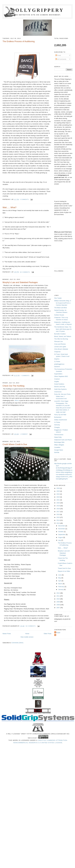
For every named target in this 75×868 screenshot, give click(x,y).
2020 (58, 503)
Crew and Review (60, 344)
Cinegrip (57, 427)
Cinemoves (58, 392)
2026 (58, 488)
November (62, 529)
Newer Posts (7, 634)
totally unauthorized (61, 420)
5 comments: (25, 199)
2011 (58, 596)
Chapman (57, 352)
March (60, 584)
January (61, 589)
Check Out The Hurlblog (13, 386)
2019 (58, 506)
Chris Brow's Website (61, 349)
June (60, 575)
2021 (58, 500)
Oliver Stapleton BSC (61, 376)
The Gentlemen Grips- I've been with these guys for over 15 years (63, 329)
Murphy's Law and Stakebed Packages (20, 282)
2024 (58, 494)
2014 (58, 520)
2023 (58, 497)
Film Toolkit (58, 298)
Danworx (57, 367)
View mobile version (27, 637)
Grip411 (57, 359)
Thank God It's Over (64, 568)
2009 (58, 602)
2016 (58, 514)
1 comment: (24, 434)
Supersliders (58, 374)
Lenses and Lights (60, 347)
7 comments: (25, 376)
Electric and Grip (60, 387)
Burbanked (58, 417)
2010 (58, 599)
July (60, 540)
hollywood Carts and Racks (63, 440)
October (61, 532)
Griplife (57, 382)
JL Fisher (57, 361)
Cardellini (57, 447)
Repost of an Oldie (64, 571)
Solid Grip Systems (61, 389)
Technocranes (59, 435)
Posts (58, 55)
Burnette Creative (60, 334)
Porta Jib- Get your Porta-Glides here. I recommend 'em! (63, 396)
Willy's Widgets (59, 445)
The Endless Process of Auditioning (19, 41)
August (61, 537)
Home (27, 634)
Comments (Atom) (17, 643)
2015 (58, 517)
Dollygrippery (38, 10)
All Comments (61, 59)
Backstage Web (59, 442)
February (61, 587)
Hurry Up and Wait (60, 415)
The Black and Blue (61, 308)
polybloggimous (59, 364)
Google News (59, 450)
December (62, 526)
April (60, 581)
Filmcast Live (59, 341)
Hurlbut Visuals (59, 315)
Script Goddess (59, 384)
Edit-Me (57, 452)
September (62, 534)
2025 (58, 491)
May (60, 578)
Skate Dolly (58, 437)
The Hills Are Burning (61, 339)
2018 (58, 509)
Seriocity (57, 425)
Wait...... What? (10, 207)
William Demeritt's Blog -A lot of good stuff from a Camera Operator (63, 303)
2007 (58, 608)
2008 (58, 605)
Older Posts (48, 634)
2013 (58, 523)
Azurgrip (58, 632)
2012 (58, 593)
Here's (17, 400)
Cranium (57, 379)
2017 (58, 512)
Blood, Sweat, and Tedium (63, 336)
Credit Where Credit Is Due (15, 444)
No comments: (25, 272)
